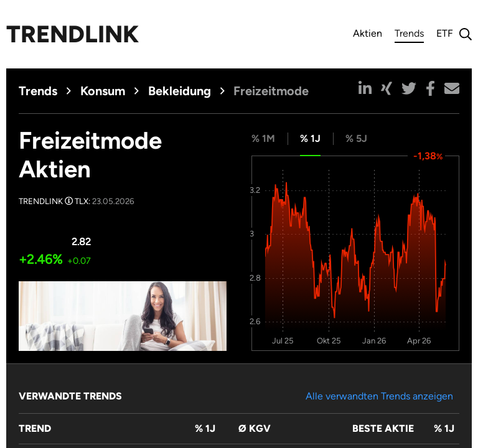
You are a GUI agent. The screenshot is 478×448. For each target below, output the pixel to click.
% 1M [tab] (263, 138)
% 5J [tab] (356, 138)
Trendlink (73, 34)
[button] (365, 88)
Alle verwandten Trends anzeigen (379, 396)
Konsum (103, 91)
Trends (409, 35)
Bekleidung (180, 91)
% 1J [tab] (310, 138)
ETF (445, 33)
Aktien (368, 33)
